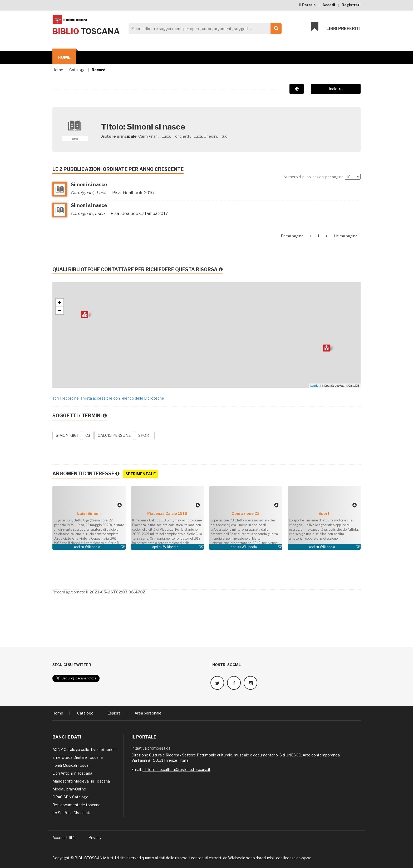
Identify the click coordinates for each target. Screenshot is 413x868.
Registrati (351, 5)
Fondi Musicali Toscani (72, 765)
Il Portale (308, 5)
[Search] (204, 28)
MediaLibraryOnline (69, 788)
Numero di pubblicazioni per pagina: (314, 177)
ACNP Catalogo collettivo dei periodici (86, 749)
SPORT (145, 435)
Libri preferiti (336, 27)
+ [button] (60, 303)
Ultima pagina (346, 236)
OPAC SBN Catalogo (70, 796)
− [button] (60, 310)
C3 (88, 435)
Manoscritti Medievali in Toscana (81, 781)
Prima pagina (292, 236)
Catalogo (77, 70)
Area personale (148, 713)
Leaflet (315, 386)
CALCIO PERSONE (114, 435)
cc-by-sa (304, 857)
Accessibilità (63, 837)
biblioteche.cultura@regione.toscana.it (176, 769)
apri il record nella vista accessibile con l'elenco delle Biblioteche (108, 398)
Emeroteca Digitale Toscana (78, 757)
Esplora (114, 713)
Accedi (329, 5)
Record (99, 70)
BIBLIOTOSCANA (90, 857)
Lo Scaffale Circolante (72, 812)
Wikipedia (92, 547)
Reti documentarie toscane (77, 804)
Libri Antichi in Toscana (72, 773)
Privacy (95, 837)
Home (64, 57)
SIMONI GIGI (67, 435)
